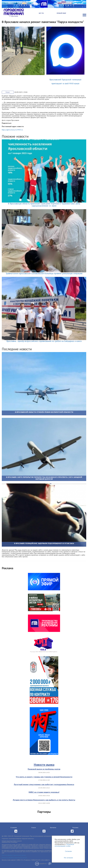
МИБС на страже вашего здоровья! (44, 792)
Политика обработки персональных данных (14, 855)
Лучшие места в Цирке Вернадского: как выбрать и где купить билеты (44, 800)
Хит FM (41, 13)
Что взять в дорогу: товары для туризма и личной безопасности (44, 777)
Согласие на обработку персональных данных (14, 858)
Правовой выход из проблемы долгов (44, 769)
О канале (14, 828)
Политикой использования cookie (64, 845)
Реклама (75, 828)
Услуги (34, 828)
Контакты (53, 828)
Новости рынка (44, 765)
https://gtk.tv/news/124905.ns (12, 130)
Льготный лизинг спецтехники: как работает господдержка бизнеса (44, 784)
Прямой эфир (61, 13)
